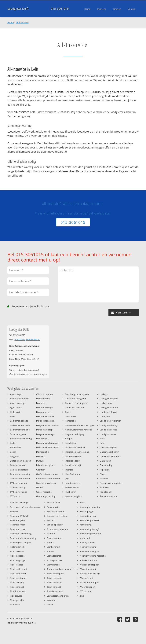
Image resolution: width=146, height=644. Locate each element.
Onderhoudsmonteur (110, 456)
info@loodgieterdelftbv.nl (27, 339)
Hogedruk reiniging (74, 434)
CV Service (15, 496)
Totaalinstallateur (55, 591)
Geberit (40, 487)
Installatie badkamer (75, 447)
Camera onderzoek (19, 470)
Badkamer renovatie (20, 425)
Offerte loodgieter (108, 447)
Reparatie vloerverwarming (23, 538)
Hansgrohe (70, 421)
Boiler (13, 443)
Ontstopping (106, 465)
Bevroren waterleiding (21, 439)
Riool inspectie (17, 556)
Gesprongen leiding (46, 496)
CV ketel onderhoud (20, 479)
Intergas (69, 470)
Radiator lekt (106, 492)
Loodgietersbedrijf (109, 425)
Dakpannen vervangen (47, 447)
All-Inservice (22, 22)
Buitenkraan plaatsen (20, 461)
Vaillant (51, 604)
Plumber (104, 479)
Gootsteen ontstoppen (76, 403)
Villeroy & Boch (87, 542)
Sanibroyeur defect (56, 511)
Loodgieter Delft (18, 9)
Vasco (82, 502)
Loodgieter (105, 416)
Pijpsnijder (105, 470)
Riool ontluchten (18, 574)
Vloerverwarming (88, 547)
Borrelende (15, 447)
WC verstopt (86, 591)
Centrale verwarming (20, 474)
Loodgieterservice (108, 430)
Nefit (102, 443)
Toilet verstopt (54, 587)
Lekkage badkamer (109, 399)
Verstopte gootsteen (90, 520)
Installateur (71, 443)
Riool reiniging (17, 582)
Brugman (15, 456)
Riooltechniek (54, 502)
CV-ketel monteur (45, 394)
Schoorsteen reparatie (58, 529)
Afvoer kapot (16, 394)
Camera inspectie (18, 465)
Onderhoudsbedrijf (109, 452)
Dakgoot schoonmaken (48, 425)
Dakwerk (40, 456)
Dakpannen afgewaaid (47, 443)
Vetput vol (85, 538)
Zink (82, 596)
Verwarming (86, 525)
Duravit (40, 461)
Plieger (103, 474)
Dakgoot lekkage (44, 407)
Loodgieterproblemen (110, 421)
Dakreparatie (42, 452)
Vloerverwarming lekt (90, 551)
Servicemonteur (55, 538)
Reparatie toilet (18, 529)
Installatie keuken (74, 456)
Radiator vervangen (20, 502)
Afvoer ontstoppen (19, 399)
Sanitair (51, 520)
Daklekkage (42, 439)
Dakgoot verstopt (45, 430)
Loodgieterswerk (108, 434)
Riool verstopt (17, 587)
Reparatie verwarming (21, 534)
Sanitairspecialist (55, 525)
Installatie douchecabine (77, 452)
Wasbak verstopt (88, 569)
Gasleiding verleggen (46, 483)
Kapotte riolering (73, 483)
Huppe (68, 439)
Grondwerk (71, 416)
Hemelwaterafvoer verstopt (78, 430)
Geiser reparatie (44, 492)
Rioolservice (16, 596)
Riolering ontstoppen (20, 542)
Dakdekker (41, 403)
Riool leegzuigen (18, 560)
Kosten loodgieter (74, 496)
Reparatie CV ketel (19, 516)
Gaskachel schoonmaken (48, 479)
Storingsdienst (54, 556)
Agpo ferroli (16, 407)
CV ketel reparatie (19, 483)
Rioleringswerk (17, 547)
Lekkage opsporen (109, 407)
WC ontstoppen (87, 587)
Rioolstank (15, 604)
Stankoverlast (53, 547)
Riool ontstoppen (19, 578)
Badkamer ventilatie (20, 430)
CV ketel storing (18, 487)
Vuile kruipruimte (88, 560)
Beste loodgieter (18, 434)
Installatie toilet (73, 461)
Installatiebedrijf (73, 465)
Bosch (13, 452)
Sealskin (51, 534)
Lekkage (104, 394)
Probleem (104, 487)
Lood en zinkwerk (108, 412)
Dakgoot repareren (45, 421)
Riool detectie (17, 551)
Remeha (14, 511)
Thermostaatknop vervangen (61, 569)
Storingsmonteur (55, 560)
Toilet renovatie (54, 578)
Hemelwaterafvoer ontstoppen (80, 425)
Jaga (67, 479)
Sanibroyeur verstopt (57, 516)
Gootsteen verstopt (75, 407)
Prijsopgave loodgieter (111, 483)
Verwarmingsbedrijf (89, 529)
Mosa (102, 439)
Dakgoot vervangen (46, 434)
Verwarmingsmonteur (90, 534)
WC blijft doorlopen (89, 582)
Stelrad (50, 551)
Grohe (68, 412)
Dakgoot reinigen (45, 412)
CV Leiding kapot (18, 492)
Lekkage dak (106, 403)
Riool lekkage (17, 565)
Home (11, 22)
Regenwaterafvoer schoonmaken (26, 507)
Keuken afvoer (72, 487)
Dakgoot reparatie (45, 416)
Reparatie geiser (18, 520)
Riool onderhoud (18, 569)
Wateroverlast (86, 578)
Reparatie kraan (18, 525)
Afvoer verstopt (18, 403)
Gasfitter (40, 470)
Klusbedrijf (70, 492)
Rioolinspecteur (18, 591)
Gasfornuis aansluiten (47, 474)
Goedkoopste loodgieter (77, 394)
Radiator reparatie (109, 496)
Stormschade (53, 565)
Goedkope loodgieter (75, 399)
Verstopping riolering (90, 507)
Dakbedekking (43, 399)
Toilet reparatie (54, 582)
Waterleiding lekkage (90, 574)
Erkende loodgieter (46, 465)
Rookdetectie (53, 507)
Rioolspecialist (17, 600)
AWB (12, 416)
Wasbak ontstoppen (89, 565)
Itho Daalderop (72, 474)
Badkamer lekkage (19, 421)
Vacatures (52, 600)
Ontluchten (105, 461)
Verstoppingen (87, 511)
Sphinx (50, 542)
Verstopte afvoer (88, 516)
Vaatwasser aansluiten (58, 596)
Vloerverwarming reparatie (93, 556)
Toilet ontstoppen (56, 574)
